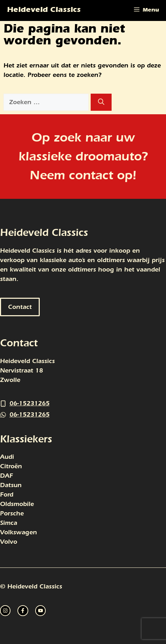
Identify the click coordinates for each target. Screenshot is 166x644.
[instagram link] (5, 610)
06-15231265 (29, 403)
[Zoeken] (101, 102)
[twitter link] (23, 610)
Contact (20, 307)
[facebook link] (40, 610)
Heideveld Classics (44, 10)
